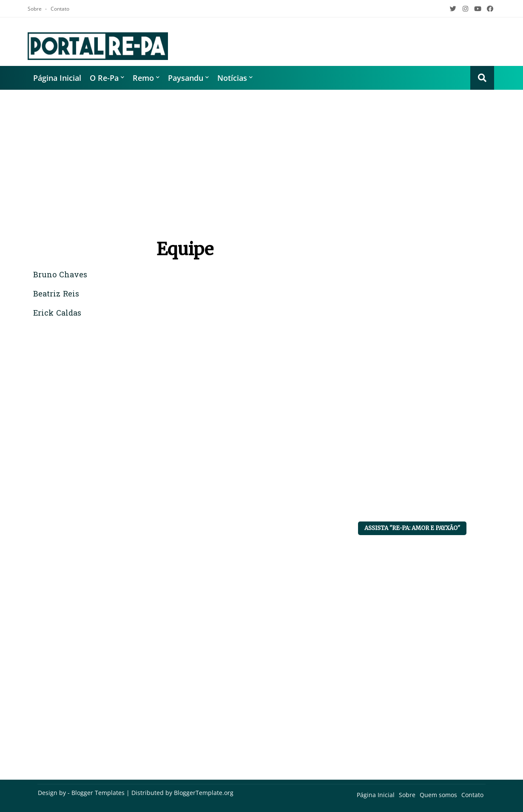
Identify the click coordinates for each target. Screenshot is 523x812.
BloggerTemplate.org (204, 793)
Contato (60, 9)
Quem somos (438, 795)
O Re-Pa (104, 78)
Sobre (35, 9)
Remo (143, 78)
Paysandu (186, 78)
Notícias (232, 78)
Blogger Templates (98, 793)
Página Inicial (57, 78)
